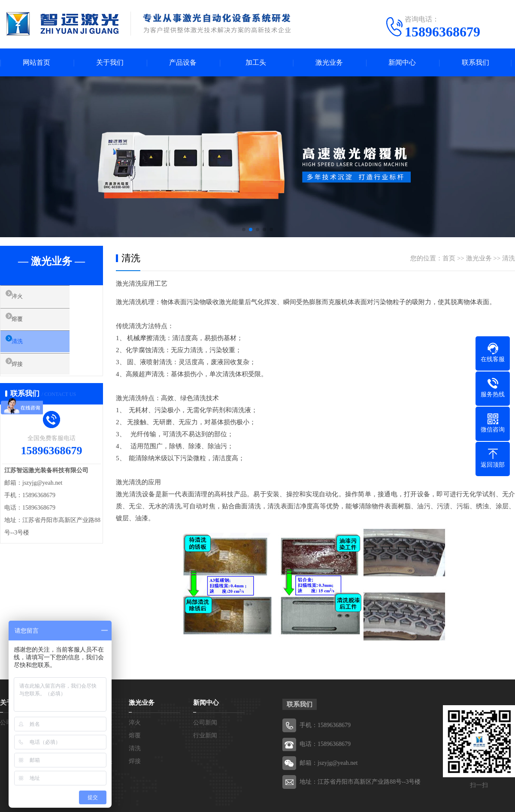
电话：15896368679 (325, 744)
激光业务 (329, 62)
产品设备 (183, 62)
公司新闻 (205, 723)
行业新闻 (205, 735)
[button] (244, 229)
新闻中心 (402, 62)
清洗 (26, 349)
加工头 (256, 62)
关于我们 (110, 62)
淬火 (26, 298)
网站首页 (36, 62)
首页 (449, 258)
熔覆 (26, 323)
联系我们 (476, 62)
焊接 (26, 374)
